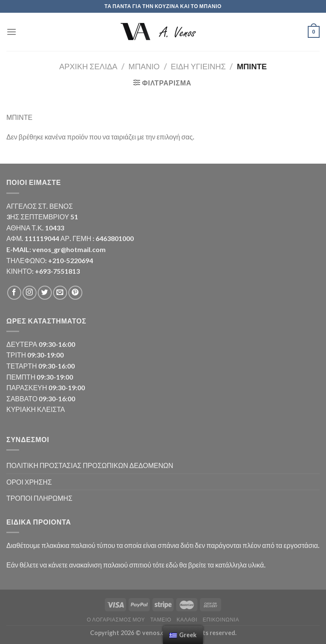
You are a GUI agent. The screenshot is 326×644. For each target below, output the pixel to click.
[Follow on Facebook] (14, 293)
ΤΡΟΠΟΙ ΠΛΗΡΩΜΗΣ (39, 498)
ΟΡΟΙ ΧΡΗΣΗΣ (29, 482)
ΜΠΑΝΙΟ (144, 66)
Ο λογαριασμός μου (116, 620)
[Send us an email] (60, 293)
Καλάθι (187, 620)
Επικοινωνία (221, 620)
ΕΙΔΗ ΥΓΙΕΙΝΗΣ (198, 66)
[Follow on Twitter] (45, 293)
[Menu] (11, 32)
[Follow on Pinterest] (75, 293)
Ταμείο (161, 620)
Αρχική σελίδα (89, 66)
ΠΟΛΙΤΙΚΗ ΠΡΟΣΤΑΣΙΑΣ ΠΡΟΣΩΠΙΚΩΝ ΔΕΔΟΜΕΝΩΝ (90, 465)
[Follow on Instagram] (30, 293)
